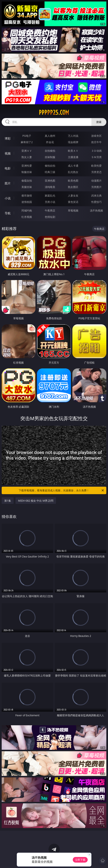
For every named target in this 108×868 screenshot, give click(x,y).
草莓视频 (73, 210)
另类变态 (96, 172)
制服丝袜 (27, 172)
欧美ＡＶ (73, 151)
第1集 (8, 501)
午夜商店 (50, 210)
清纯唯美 (50, 187)
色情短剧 (50, 217)
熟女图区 (73, 187)
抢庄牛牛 (96, 142)
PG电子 (27, 136)
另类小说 (50, 202)
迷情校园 (27, 202)
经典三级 (50, 172)
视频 (8, 153)
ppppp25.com (54, 112)
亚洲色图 (50, 181)
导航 (8, 213)
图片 (8, 183)
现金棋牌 (73, 142)
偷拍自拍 (50, 166)
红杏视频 (27, 217)
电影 (8, 168)
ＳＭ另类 (96, 157)
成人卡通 (73, 166)
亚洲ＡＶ (27, 151)
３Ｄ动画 (96, 151)
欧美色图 (73, 181)
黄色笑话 (73, 202)
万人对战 (73, 136)
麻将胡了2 (27, 142)
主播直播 (73, 157)
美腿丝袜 (27, 187)
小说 (8, 198)
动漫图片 (96, 181)
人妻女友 (73, 196)
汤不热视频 (96, 210)
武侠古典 (96, 196)
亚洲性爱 (27, 166)
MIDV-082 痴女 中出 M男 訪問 (36, 501)
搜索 (99, 122)
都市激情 (27, 196)
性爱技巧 (96, 202)
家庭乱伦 (50, 196)
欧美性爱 (96, 166)
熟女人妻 (27, 157)
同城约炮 (27, 210)
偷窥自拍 (27, 181)
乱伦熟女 (73, 172)
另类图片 (96, 187)
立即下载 (80, 860)
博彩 (8, 138)
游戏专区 (96, 136)
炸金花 (50, 142)
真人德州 (50, 136)
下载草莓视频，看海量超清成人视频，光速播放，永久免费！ (62, 490)
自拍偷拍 (50, 151)
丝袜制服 (50, 157)
